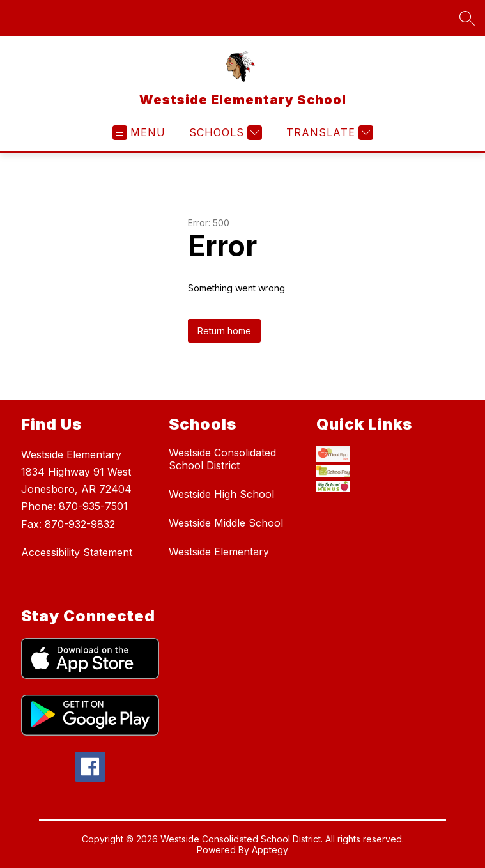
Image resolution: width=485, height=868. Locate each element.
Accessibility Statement (77, 552)
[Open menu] (139, 133)
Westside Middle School (226, 523)
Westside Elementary (219, 552)
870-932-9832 (80, 524)
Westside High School (221, 494)
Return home (224, 331)
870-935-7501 (93, 506)
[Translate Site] (328, 133)
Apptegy (270, 851)
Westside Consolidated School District (222, 459)
